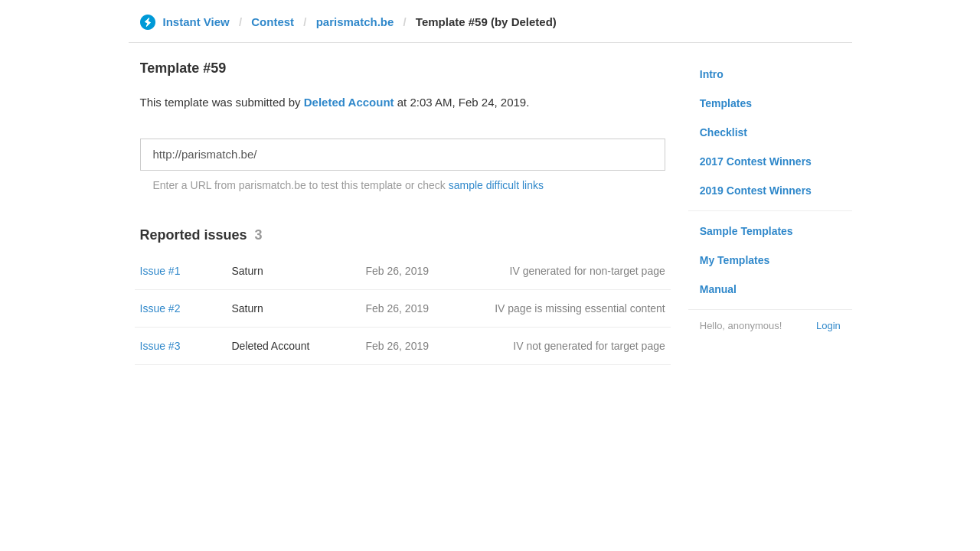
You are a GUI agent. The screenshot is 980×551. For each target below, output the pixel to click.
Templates (726, 103)
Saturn (248, 271)
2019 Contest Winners (756, 191)
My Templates (735, 260)
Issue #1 (160, 271)
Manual (718, 289)
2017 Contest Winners (756, 161)
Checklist (724, 132)
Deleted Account (349, 102)
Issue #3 (160, 346)
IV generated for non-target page (588, 271)
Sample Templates (746, 231)
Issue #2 (160, 308)
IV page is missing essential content (580, 308)
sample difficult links (496, 185)
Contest (273, 22)
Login (828, 326)
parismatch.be (355, 22)
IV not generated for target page (589, 346)
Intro (712, 74)
